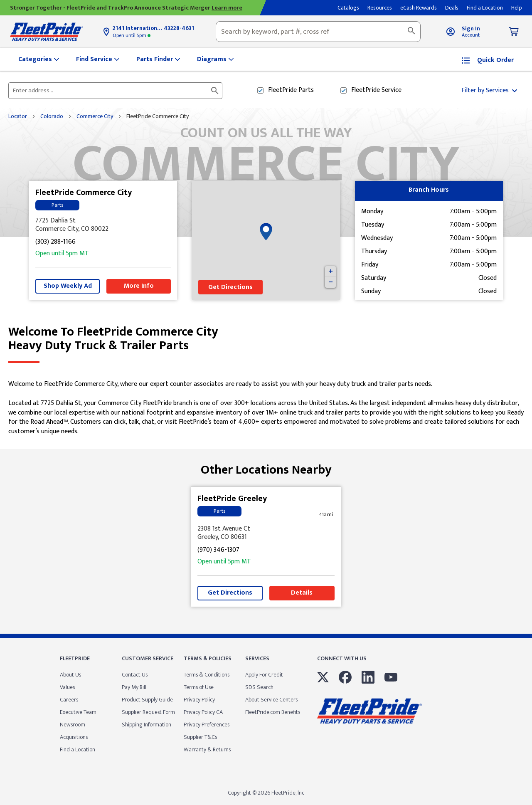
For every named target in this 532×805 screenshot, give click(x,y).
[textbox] (318, 32)
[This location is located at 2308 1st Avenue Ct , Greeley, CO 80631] (266, 533)
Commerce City (95, 116)
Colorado (52, 116)
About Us (70, 675)
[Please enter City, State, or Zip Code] (110, 91)
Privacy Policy (199, 700)
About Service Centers (271, 700)
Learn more (227, 8)
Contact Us (135, 675)
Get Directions (230, 287)
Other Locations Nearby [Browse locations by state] (266, 467)
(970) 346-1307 (218, 550)
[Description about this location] (266, 408)
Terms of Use (199, 687)
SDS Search (259, 687)
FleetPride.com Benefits (273, 712)
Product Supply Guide (147, 700)
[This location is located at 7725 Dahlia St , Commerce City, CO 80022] (103, 225)
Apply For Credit (264, 675)
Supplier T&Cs (200, 737)
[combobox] (318, 32)
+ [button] (331, 272)
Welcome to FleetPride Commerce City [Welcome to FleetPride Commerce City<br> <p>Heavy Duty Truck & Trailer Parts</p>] (266, 339)
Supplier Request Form (148, 712)
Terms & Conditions (207, 675)
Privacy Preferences (207, 725)
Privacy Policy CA (203, 712)
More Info (139, 286)
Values (67, 687)
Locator (18, 116)
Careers (69, 700)
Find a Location (78, 749)
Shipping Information (147, 725)
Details (302, 593)
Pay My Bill (134, 687)
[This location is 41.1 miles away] (326, 515)
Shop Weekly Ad (68, 286)
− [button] (331, 282)
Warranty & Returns (207, 749)
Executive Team (78, 712)
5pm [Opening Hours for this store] (132, 35)
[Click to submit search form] (215, 91)
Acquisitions (74, 737)
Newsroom (73, 725)
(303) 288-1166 (55, 242)
